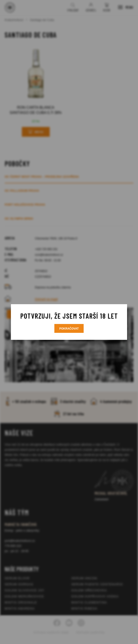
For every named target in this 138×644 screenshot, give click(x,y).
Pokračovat (69, 329)
